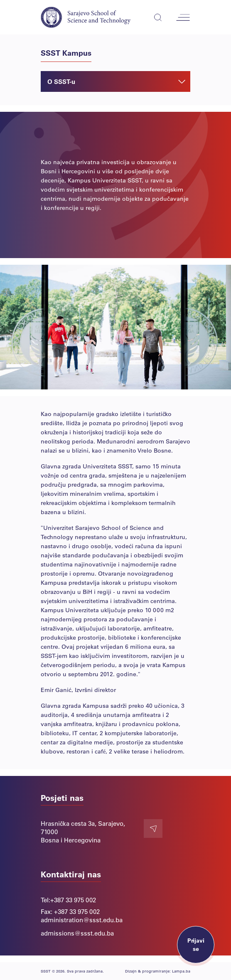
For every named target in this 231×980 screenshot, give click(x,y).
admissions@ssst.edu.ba (77, 933)
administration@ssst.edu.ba (82, 920)
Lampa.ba (181, 971)
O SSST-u (116, 81)
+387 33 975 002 (73, 900)
